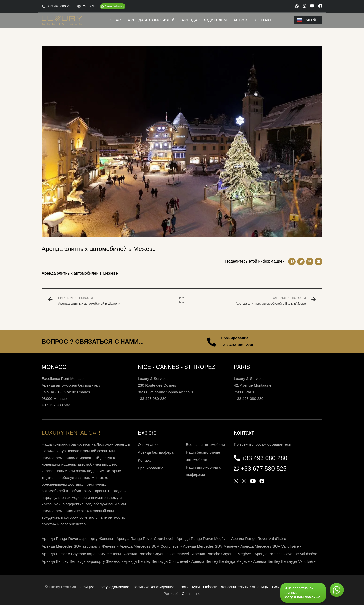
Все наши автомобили (205, 445)
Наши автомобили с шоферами (203, 471)
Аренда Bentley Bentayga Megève (221, 561)
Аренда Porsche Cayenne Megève (222, 554)
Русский (306, 20)
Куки (196, 587)
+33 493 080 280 (237, 345)
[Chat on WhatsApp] (113, 6)
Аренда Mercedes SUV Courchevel (150, 546)
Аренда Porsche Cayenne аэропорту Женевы (81, 554)
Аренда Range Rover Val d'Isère (259, 539)
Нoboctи (210, 587)
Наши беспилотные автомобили (203, 456)
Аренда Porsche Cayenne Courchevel (156, 554)
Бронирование (151, 468)
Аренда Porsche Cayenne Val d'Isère (286, 554)
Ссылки (279, 587)
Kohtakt (144, 460)
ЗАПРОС (241, 20)
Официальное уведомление (104, 587)
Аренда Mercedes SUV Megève (210, 546)
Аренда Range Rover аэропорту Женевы (77, 539)
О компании (148, 445)
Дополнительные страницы (245, 587)
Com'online (191, 593)
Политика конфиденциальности (161, 587)
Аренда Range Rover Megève (202, 539)
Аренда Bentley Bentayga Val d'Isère (285, 561)
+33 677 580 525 (264, 469)
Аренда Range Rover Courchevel (145, 539)
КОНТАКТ (263, 20)
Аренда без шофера (156, 452)
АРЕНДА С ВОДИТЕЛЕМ (204, 20)
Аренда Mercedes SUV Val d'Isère (270, 546)
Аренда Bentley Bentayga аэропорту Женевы (81, 561)
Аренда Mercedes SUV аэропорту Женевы (79, 546)
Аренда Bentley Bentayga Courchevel (156, 561)
